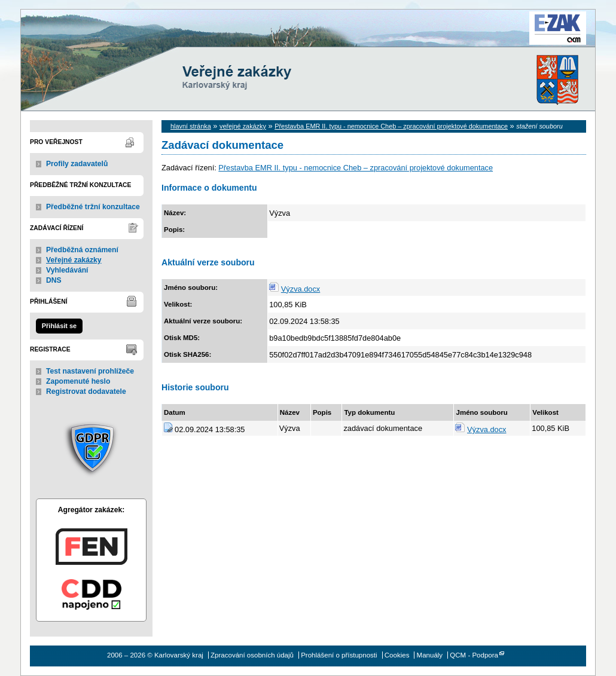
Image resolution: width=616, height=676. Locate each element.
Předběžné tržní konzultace (93, 207)
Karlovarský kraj (272, 39)
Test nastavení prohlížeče (90, 371)
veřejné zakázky (243, 126)
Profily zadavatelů (77, 164)
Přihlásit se (59, 326)
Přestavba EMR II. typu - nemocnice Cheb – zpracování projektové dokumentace (391, 126)
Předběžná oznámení (82, 250)
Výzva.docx (301, 289)
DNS (54, 280)
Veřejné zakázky (74, 260)
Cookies (397, 655)
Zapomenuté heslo (78, 381)
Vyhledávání (67, 270)
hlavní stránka (191, 126)
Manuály (430, 655)
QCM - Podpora (474, 655)
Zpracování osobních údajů (252, 655)
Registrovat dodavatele (86, 391)
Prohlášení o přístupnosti (339, 655)
